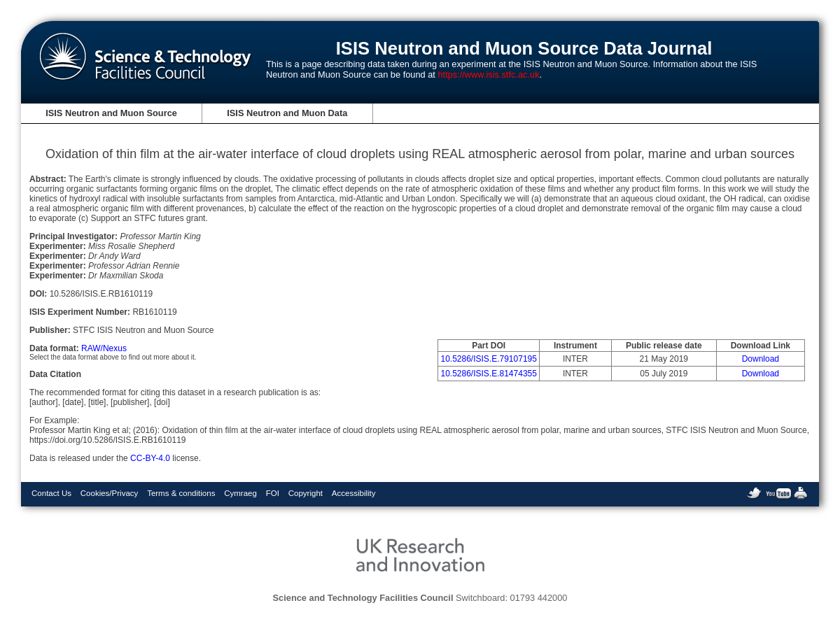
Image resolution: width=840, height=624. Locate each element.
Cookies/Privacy (110, 493)
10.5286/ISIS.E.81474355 (488, 374)
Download (761, 359)
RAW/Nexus (104, 348)
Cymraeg (240, 493)
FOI (273, 493)
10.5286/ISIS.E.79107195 (488, 359)
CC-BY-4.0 (150, 458)
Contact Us (51, 493)
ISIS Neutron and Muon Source (111, 113)
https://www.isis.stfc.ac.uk (488, 75)
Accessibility (354, 493)
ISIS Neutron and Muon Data (287, 113)
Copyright (306, 493)
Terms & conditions (181, 493)
